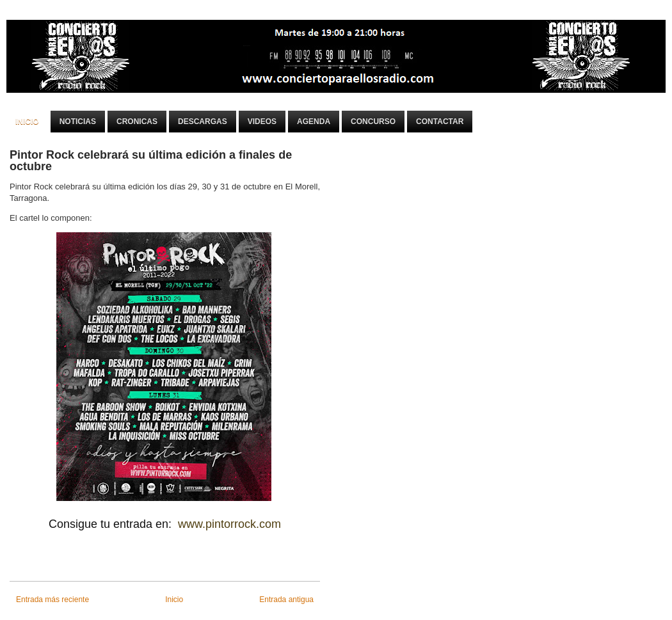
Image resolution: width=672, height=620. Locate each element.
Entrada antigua (286, 600)
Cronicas (137, 122)
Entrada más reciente (52, 600)
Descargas (203, 122)
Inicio (27, 122)
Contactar (440, 122)
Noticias (78, 122)
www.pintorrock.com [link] (229, 524)
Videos (262, 122)
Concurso (373, 122)
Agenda (314, 122)
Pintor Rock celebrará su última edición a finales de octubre (151, 161)
